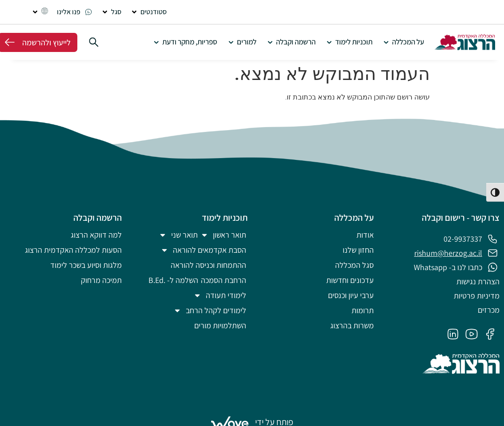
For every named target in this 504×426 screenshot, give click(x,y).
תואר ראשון (223, 235)
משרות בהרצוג (352, 325)
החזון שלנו (358, 250)
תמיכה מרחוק (101, 280)
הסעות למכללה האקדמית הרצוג (73, 250)
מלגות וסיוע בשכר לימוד (86, 265)
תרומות (363, 310)
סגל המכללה (354, 265)
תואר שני (178, 235)
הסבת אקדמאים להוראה (203, 250)
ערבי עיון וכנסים (351, 295)
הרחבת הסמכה (224, 280)
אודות (365, 235)
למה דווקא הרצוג (96, 235)
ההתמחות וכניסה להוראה (208, 265)
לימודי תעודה (220, 295)
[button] (148, 12)
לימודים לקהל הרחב (210, 311)
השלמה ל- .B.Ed (173, 280)
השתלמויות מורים (220, 325)
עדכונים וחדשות (350, 280)
